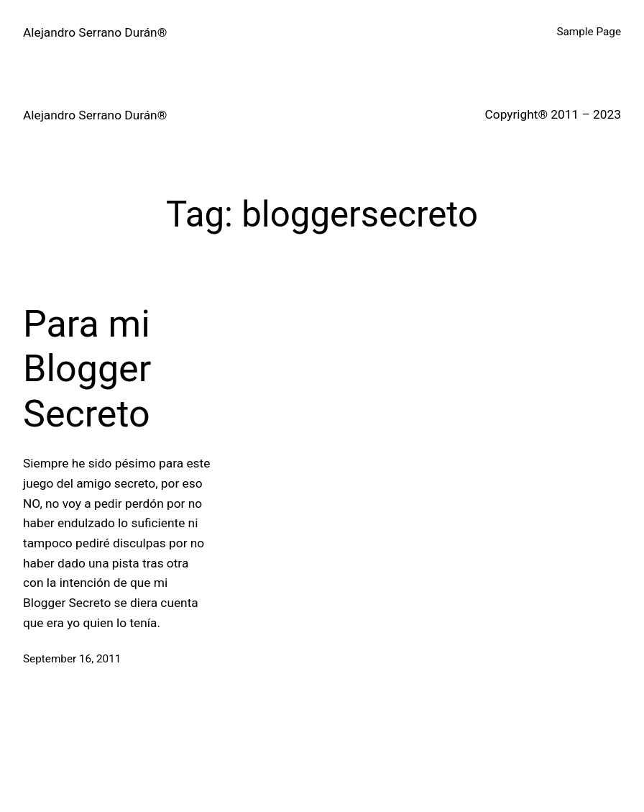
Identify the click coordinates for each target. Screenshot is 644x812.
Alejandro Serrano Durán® (95, 32)
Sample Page (589, 32)
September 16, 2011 (72, 659)
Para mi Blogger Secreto (87, 369)
